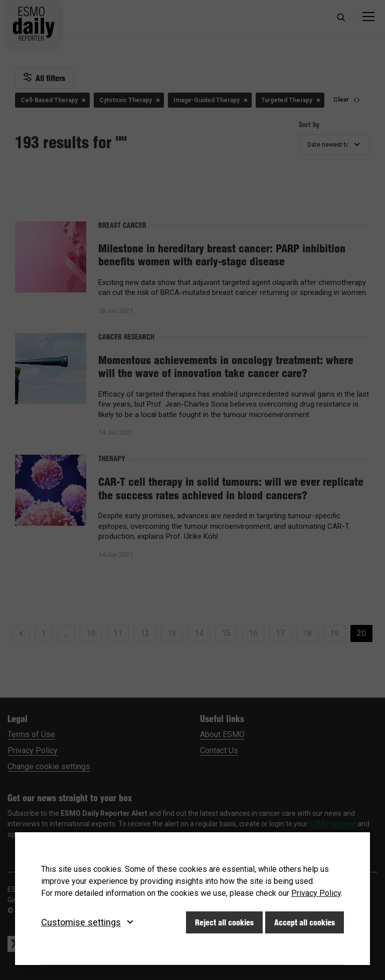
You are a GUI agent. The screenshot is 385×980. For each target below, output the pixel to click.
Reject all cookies (224, 922)
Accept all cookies (305, 922)
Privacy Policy (316, 893)
